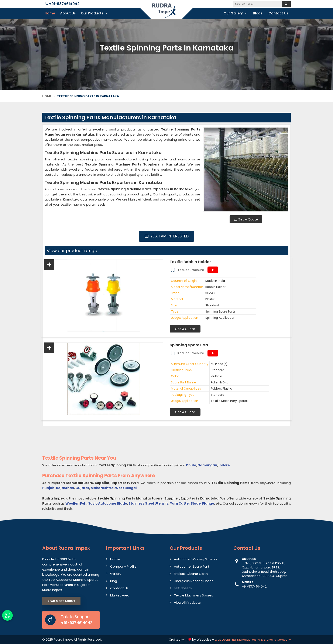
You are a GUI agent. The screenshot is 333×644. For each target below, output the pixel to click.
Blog (114, 581)
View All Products (187, 603)
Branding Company (277, 640)
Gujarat (82, 488)
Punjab (48, 488)
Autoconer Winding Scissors (196, 559)
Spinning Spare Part (189, 345)
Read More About (61, 601)
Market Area (120, 595)
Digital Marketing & (250, 640)
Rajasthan (65, 488)
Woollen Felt (76, 503)
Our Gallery (235, 13)
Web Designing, (226, 640)
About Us (68, 13)
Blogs (258, 13)
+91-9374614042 (62, 4)
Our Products (94, 13)
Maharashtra (102, 488)
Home (50, 13)
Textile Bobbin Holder (190, 262)
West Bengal (126, 488)
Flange (208, 503)
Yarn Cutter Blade (185, 503)
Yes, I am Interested (167, 236)
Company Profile (123, 566)
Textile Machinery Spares (193, 595)
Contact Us (278, 13)
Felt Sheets (183, 588)
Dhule (191, 465)
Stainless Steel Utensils (148, 503)
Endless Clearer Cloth (191, 574)
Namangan (207, 465)
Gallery (116, 574)
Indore (224, 465)
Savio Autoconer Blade (108, 503)
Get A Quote (246, 219)
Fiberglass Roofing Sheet (193, 581)
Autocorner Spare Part (192, 566)
